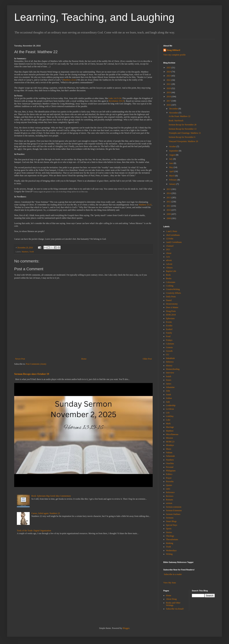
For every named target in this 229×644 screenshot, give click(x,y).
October (173, 147)
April (172, 171)
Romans (169, 500)
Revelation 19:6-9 (116, 101)
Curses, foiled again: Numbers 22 (46, 513)
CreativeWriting (173, 289)
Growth (169, 351)
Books (169, 278)
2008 (169, 218)
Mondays (170, 445)
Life (168, 413)
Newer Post (20, 359)
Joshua (169, 398)
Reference (170, 492)
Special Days (172, 525)
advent (169, 260)
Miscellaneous (172, 434)
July (171, 159)
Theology (170, 536)
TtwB (32, 252)
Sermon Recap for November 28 (182, 125)
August (173, 155)
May (171, 167)
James (169, 384)
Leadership (171, 405)
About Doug (171, 599)
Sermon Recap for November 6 (182, 137)
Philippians (171, 471)
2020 (169, 88)
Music (169, 449)
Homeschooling (173, 369)
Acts (168, 257)
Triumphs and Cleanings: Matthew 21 (185, 133)
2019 (169, 92)
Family (169, 333)
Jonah (168, 395)
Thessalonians (172, 539)
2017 (169, 101)
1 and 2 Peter (172, 231)
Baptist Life (171, 271)
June (171, 163)
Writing (169, 554)
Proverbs (170, 481)
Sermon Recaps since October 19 (32, 374)
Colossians (171, 282)
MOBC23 (170, 442)
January (173, 184)
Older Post (147, 359)
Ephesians (170, 318)
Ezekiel (169, 329)
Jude (168, 402)
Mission (169, 438)
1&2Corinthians (173, 235)
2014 (169, 193)
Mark (168, 424)
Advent (169, 264)
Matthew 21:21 (145, 205)
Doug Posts (171, 311)
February (173, 180)
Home (84, 359)
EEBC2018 (171, 315)
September (174, 151)
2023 (169, 76)
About (169, 253)
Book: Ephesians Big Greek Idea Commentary (51, 496)
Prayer (169, 478)
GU (167, 355)
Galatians (170, 344)
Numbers (170, 460)
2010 (169, 210)
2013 (169, 198)
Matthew (25, 252)
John (168, 391)
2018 (169, 97)
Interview (170, 373)
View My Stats (170, 583)
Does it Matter (172, 307)
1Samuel (170, 246)
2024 (169, 72)
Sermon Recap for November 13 (182, 129)
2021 (169, 84)
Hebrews (170, 362)
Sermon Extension (174, 510)
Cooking (170, 286)
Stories (169, 532)
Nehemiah (170, 456)
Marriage (170, 427)
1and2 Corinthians (174, 242)
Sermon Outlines (173, 514)
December (174, 109)
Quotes (169, 485)
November (174, 113)
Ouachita (170, 463)
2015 (169, 189)
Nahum (169, 453)
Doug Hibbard (173, 50)
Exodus (169, 326)
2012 (169, 202)
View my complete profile (175, 55)
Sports (169, 529)
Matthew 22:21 (70, 80)
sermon (169, 503)
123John (170, 239)
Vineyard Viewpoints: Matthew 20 (183, 141)
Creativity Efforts (173, 293)
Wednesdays (171, 550)
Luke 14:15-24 (115, 98)
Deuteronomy (172, 304)
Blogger (126, 628)
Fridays (169, 340)
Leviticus (170, 409)
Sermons (170, 518)
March (172, 176)
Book (168, 275)
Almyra (169, 268)
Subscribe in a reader (173, 574)
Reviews (170, 496)
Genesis (169, 347)
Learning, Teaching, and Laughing (94, 17)
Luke (168, 420)
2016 (169, 105)
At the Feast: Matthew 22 (179, 116)
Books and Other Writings (173, 604)
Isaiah (169, 376)
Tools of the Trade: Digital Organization (34, 531)
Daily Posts (171, 297)
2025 (169, 68)
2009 (169, 214)
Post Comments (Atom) (36, 364)
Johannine (170, 387)
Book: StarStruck (176, 121)
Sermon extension (174, 507)
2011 (169, 206)
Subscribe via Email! (175, 609)
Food (168, 336)
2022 (169, 80)
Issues (169, 380)
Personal (170, 467)
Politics (169, 474)
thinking (170, 543)
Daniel (169, 300)
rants (168, 489)
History (169, 366)
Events (169, 322)
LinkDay (170, 416)
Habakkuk (170, 358)
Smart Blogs (171, 521)
